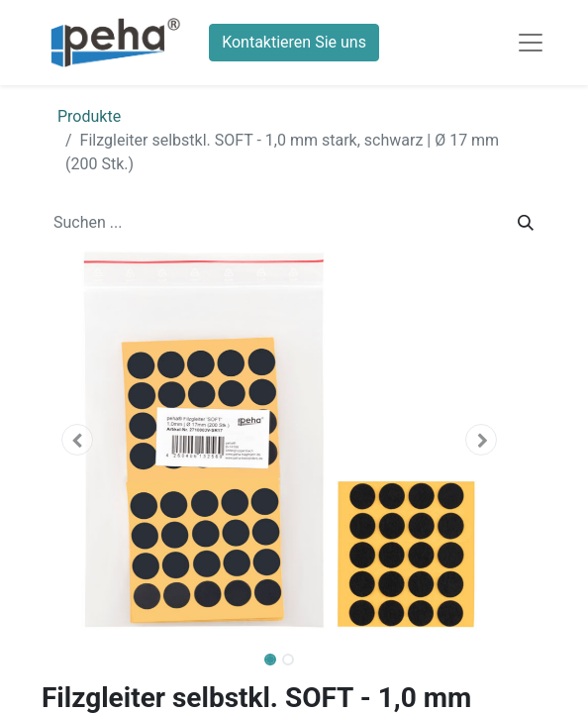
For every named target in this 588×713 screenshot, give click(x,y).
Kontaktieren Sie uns (294, 42)
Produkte (89, 116)
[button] (77, 440)
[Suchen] (526, 223)
